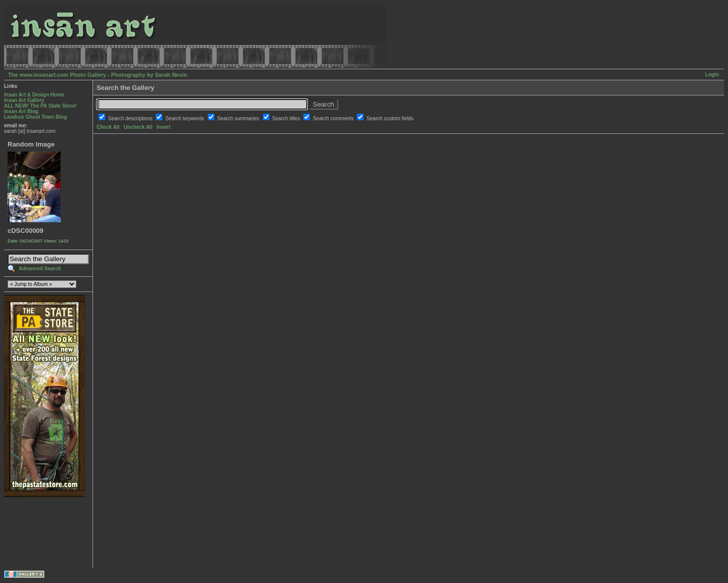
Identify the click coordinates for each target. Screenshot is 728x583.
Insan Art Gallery (24, 100)
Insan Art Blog (21, 111)
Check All (108, 127)
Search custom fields (390, 118)
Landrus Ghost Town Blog (35, 117)
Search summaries (239, 118)
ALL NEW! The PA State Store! (40, 106)
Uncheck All (138, 127)
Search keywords (185, 118)
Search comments (334, 118)
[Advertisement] (36, 533)
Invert (164, 127)
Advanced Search (40, 269)
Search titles (287, 118)
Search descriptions (131, 118)
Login (712, 75)
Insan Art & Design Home (34, 95)
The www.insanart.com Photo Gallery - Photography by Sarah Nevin (98, 75)
